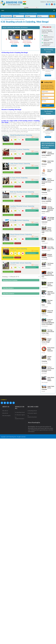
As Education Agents (32, 414)
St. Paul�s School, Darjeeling (20, 220)
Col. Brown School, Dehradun (50, 285)
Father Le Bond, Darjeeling (19, 249)
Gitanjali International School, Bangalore (48, 154)
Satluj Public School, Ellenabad (48, 163)
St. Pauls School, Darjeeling (19, 178)
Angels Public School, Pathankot (48, 388)
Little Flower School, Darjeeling (20, 163)
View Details (14, 46)
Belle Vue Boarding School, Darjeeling (22, 192)
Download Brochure (8, 144)
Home (2, 19)
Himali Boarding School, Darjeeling (21, 135)
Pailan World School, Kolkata (51, 379)
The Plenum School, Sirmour (47, 265)
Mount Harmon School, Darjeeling (21, 234)
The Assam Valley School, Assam (51, 293)
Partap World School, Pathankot (51, 350)
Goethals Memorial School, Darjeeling (22, 206)
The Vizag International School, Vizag (48, 332)
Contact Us (43, 2)
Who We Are (5, 411)
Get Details (18, 144)
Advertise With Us (51, 2)
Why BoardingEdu (7, 416)
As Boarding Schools (32, 411)
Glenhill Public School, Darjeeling (21, 263)
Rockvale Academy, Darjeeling (20, 149)
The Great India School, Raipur (48, 240)
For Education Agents (20, 415)
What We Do (5, 414)
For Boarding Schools (20, 413)
